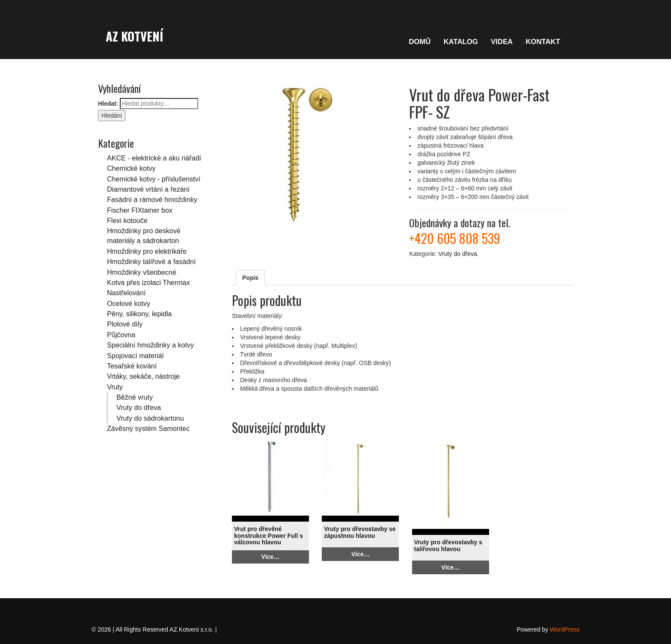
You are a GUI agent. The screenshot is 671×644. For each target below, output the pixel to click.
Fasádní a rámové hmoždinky (152, 199)
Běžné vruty (135, 397)
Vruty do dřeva (139, 407)
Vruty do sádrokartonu (150, 418)
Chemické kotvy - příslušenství (154, 179)
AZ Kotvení (134, 36)
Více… (271, 557)
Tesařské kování (132, 366)
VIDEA (502, 42)
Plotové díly (125, 324)
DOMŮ (420, 42)
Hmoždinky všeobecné (142, 272)
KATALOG (460, 42)
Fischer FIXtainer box (140, 210)
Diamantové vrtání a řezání (148, 189)
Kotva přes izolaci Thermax (148, 282)
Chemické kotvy (131, 168)
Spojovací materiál (135, 356)
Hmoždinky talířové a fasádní (151, 261)
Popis (250, 278)
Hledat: (108, 104)
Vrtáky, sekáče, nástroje (143, 376)
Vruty (115, 387)
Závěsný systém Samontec (148, 428)
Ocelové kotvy (129, 303)
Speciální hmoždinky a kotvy (150, 345)
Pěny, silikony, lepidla (139, 314)
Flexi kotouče (127, 220)
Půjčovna (121, 335)
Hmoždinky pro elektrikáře (147, 251)
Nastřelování (126, 293)
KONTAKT (543, 42)
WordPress (565, 629)
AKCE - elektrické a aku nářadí (154, 158)
